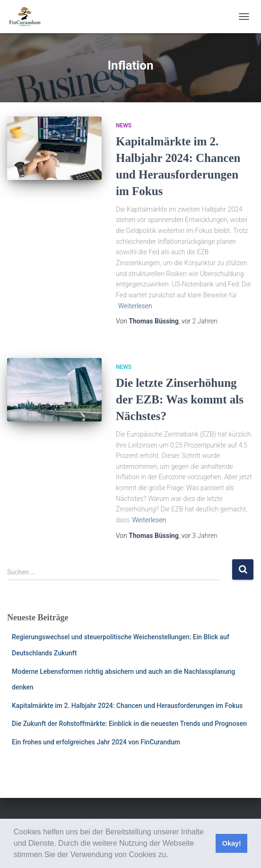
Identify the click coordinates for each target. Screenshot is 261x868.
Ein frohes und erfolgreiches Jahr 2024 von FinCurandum (96, 742)
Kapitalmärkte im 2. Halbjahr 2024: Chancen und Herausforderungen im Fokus (127, 706)
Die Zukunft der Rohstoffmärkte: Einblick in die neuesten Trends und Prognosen (129, 724)
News (124, 125)
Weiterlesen (135, 306)
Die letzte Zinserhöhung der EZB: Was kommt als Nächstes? (180, 399)
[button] (172, 856)
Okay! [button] (232, 843)
